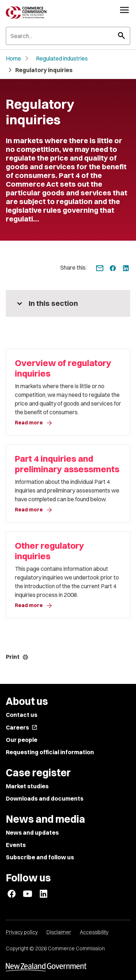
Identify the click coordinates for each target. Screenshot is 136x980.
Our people (22, 740)
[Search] (68, 36)
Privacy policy (22, 932)
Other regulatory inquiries (50, 551)
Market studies (27, 786)
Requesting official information (50, 752)
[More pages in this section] (68, 303)
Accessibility (94, 932)
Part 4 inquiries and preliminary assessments (67, 464)
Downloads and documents (45, 798)
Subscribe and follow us (40, 857)
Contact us (22, 715)
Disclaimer (59, 932)
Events (16, 845)
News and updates (32, 832)
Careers (22, 727)
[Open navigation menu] (124, 10)
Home (13, 58)
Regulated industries (62, 58)
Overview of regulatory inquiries (63, 368)
